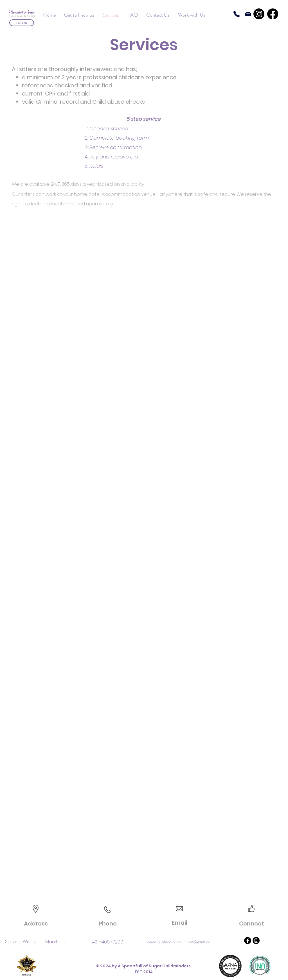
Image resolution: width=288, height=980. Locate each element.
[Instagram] (259, 14)
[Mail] (248, 14)
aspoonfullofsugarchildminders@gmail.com (180, 942)
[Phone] (237, 14)
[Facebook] (273, 14)
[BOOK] (22, 23)
